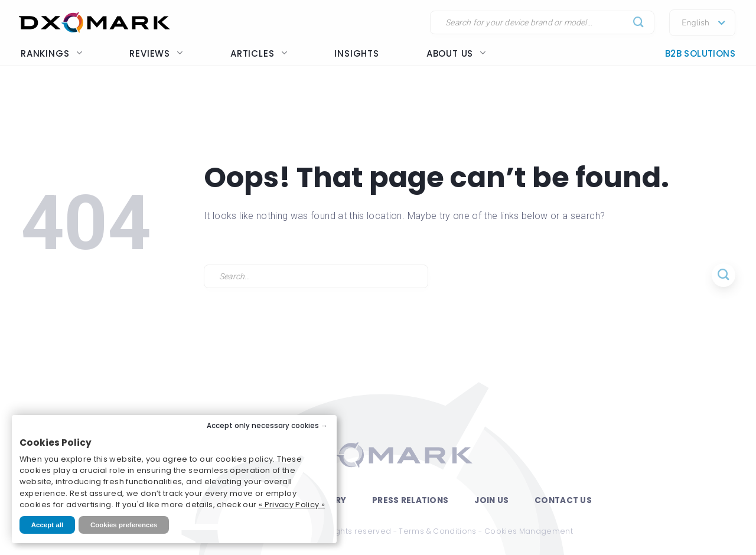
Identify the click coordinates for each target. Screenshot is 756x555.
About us (456, 53)
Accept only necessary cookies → (267, 426)
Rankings (51, 53)
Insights (356, 53)
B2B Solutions (700, 53)
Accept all (47, 525)
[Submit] (639, 23)
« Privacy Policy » (292, 505)
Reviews (156, 53)
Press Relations (410, 500)
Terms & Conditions (437, 531)
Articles (259, 53)
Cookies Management (529, 531)
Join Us (491, 500)
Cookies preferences (124, 525)
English (695, 23)
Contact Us (563, 500)
